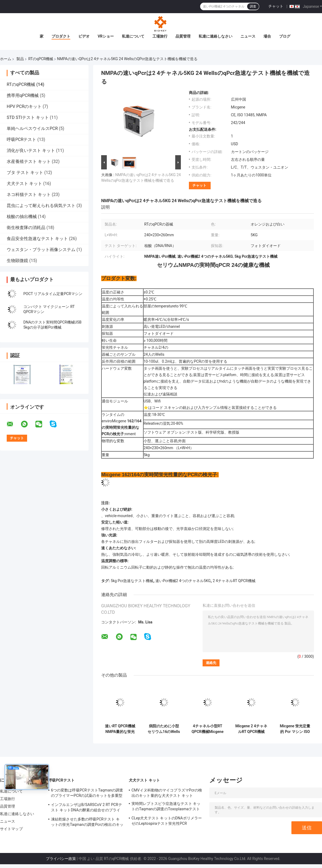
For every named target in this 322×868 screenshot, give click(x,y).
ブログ (285, 36)
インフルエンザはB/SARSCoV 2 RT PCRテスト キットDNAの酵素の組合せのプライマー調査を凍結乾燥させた (87, 808)
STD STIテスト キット (28, 117)
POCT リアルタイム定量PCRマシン (53, 294)
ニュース (248, 36)
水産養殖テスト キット (29, 161)
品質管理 (183, 36)
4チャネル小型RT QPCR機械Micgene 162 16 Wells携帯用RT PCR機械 (208, 729)
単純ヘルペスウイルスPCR (32, 128)
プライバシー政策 (61, 859)
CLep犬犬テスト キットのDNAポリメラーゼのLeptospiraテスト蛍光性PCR (167, 821)
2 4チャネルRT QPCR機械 (234, 581)
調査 (253, 6)
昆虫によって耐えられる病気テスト (41, 206)
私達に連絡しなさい (215, 36)
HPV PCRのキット (24, 106)
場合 (267, 36)
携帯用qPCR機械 (23, 95)
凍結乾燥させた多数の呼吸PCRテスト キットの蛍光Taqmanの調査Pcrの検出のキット (87, 823)
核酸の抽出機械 (22, 217)
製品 (20, 59)
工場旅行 (160, 36)
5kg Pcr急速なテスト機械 (132, 581)
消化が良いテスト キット (31, 150)
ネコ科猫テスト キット (29, 195)
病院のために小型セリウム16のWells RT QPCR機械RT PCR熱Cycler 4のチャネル (164, 729)
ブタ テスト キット (25, 172)
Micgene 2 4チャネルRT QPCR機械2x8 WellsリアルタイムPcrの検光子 (251, 729)
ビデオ (84, 36)
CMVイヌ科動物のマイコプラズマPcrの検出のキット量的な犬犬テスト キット (167, 793)
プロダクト (61, 36)
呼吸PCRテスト (21, 139)
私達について (133, 36)
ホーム (6, 59)
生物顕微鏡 (17, 261)
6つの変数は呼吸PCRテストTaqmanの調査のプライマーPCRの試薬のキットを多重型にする (87, 794)
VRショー (106, 36)
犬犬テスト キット (24, 184)
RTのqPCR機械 (41, 59)
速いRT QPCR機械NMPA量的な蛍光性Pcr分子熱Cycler (120, 729)
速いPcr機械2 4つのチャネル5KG (183, 581)
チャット (276, 6)
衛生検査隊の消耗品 (26, 228)
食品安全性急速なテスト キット (37, 239)
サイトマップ (11, 829)
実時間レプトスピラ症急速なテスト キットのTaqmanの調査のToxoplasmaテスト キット (166, 807)
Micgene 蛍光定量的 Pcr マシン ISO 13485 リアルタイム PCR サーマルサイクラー (295, 729)
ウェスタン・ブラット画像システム (41, 250)
